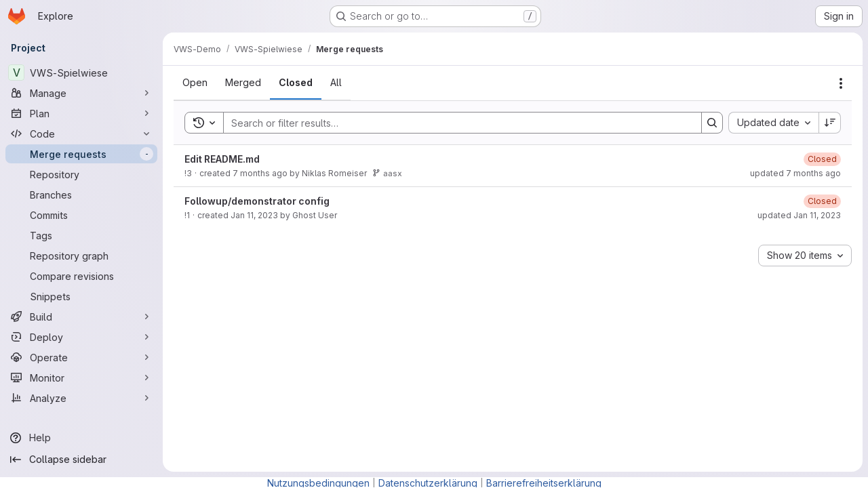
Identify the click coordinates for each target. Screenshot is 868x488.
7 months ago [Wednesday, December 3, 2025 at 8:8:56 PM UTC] (260, 173)
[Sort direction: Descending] (830, 123)
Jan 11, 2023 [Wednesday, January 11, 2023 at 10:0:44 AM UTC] (254, 215)
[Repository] (81, 174)
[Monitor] (81, 378)
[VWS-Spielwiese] (81, 73)
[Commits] (81, 215)
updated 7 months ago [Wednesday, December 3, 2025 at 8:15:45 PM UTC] (795, 173)
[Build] (81, 317)
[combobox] (773, 123)
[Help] (81, 438)
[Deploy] (81, 337)
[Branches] (81, 195)
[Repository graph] (81, 256)
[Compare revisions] (81, 276)
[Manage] (81, 93)
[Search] (456, 123)
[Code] (81, 134)
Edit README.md (222, 159)
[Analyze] (81, 398)
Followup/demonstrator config (257, 201)
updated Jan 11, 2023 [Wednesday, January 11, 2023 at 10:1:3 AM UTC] (799, 215)
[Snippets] (81, 296)
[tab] (195, 83)
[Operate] (81, 357)
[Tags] (81, 235)
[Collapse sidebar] (81, 460)
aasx (387, 173)
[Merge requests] (81, 154)
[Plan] (81, 113)
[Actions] (841, 83)
